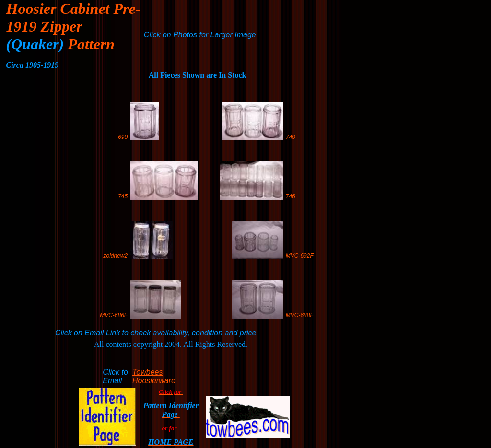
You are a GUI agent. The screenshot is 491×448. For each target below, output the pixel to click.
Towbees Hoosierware (154, 376)
